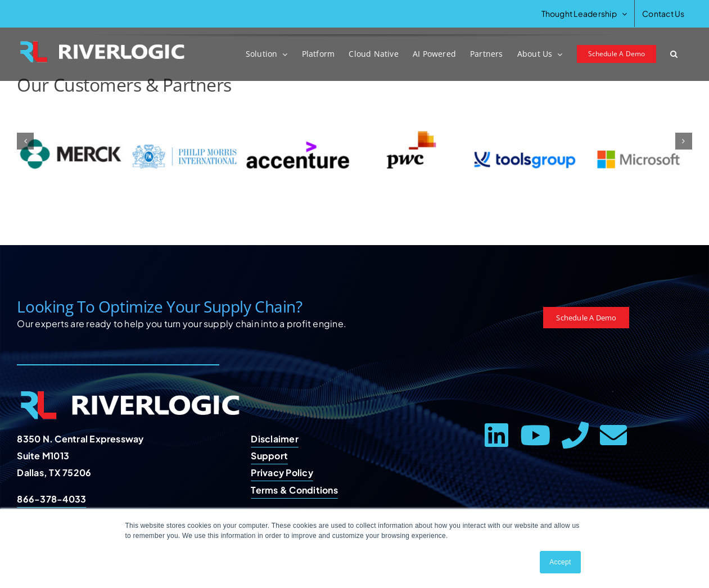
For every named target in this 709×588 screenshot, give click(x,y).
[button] (674, 54)
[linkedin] (496, 435)
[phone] (575, 435)
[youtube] (535, 435)
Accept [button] (560, 562)
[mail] (613, 435)
